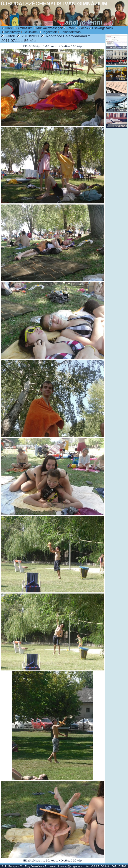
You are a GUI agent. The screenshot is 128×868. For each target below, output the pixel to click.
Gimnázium (24, 28)
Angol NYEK (119, 63)
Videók (83, 28)
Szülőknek (31, 32)
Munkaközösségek (49, 28)
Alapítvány (12, 32)
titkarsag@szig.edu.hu (71, 866)
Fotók (71, 28)
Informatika (120, 47)
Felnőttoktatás (71, 32)
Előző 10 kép (32, 46)
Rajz (124, 79)
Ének (123, 95)
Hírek (9, 28)
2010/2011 (30, 36)
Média (123, 110)
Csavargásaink (102, 28)
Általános (121, 126)
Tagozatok (49, 32)
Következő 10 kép (70, 46)
